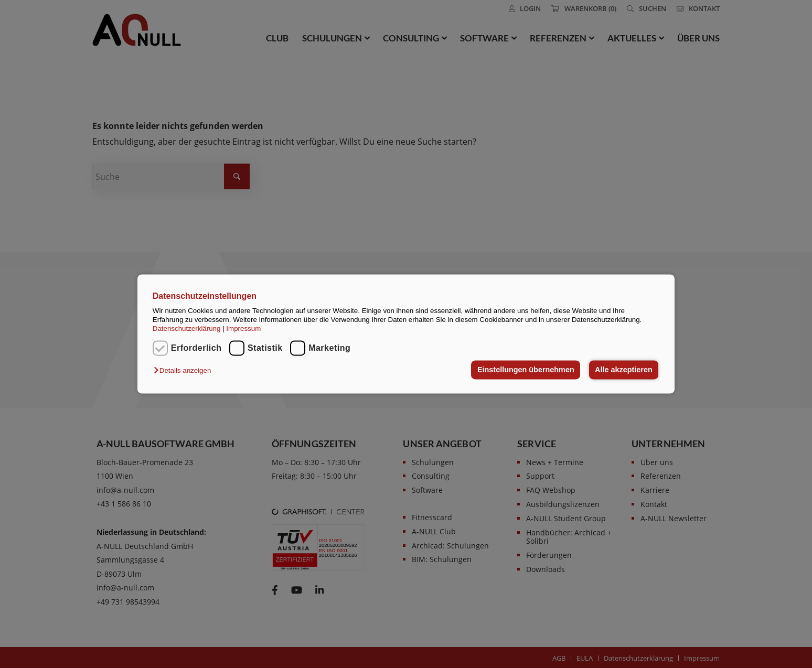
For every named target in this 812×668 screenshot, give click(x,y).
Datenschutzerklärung (187, 329)
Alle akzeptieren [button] (624, 370)
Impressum (243, 329)
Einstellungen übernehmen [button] (526, 370)
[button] (185, 370)
